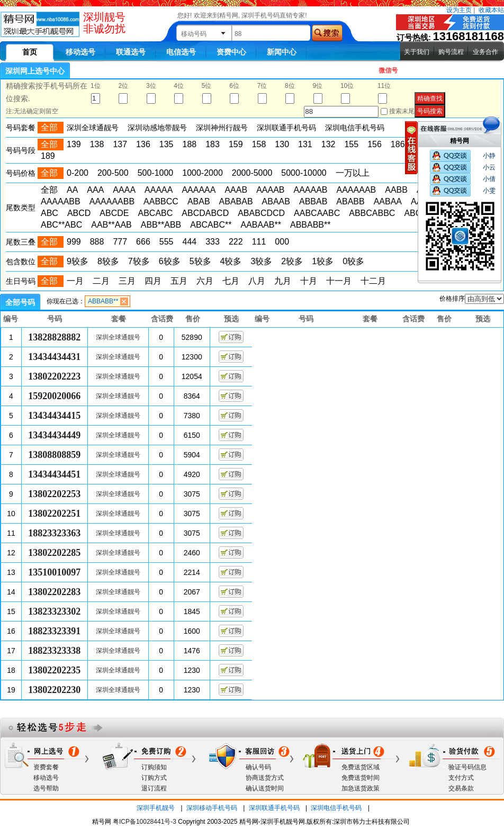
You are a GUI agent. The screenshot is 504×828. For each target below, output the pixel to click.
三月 (127, 281)
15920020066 (54, 396)
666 (143, 242)
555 (166, 242)
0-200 (78, 173)
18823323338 (54, 651)
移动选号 (80, 52)
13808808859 (54, 455)
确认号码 (258, 767)
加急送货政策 (361, 788)
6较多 (170, 261)
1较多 (323, 261)
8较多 (108, 261)
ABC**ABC (61, 225)
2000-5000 (252, 173)
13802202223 (54, 376)
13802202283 (54, 592)
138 (97, 144)
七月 (231, 281)
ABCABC (155, 213)
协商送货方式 (265, 778)
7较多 (139, 261)
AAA (95, 190)
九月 (283, 281)
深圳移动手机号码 (212, 808)
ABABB (350, 201)
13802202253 (54, 494)
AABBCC (161, 201)
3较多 (261, 261)
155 (351, 144)
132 (328, 144)
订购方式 (154, 778)
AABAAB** (260, 225)
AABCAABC (317, 213)
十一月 (339, 281)
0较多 (353, 261)
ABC (49, 213)
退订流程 (154, 788)
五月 (179, 281)
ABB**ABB (161, 225)
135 (166, 144)
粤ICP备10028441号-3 (145, 822)
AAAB (236, 190)
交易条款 (461, 788)
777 (120, 242)
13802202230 (54, 690)
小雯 (489, 191)
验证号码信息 (467, 767)
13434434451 (54, 474)
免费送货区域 (361, 767)
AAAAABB (61, 201)
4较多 (231, 261)
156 (375, 144)
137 (120, 144)
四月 (153, 281)
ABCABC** (211, 225)
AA (72, 190)
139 (74, 144)
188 (190, 144)
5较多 (200, 261)
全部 (49, 190)
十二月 (373, 281)
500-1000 (156, 173)
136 (143, 144)
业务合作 (485, 52)
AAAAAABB (112, 201)
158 (259, 144)
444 (190, 242)
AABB (396, 190)
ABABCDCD (261, 213)
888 (97, 242)
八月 (257, 281)
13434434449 (54, 435)
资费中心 (231, 52)
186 (398, 144)
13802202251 (54, 514)
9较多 (78, 261)
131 (305, 144)
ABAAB (276, 201)
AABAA (388, 201)
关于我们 (417, 52)
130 (282, 144)
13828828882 (54, 337)
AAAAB (270, 190)
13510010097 (54, 572)
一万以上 (353, 173)
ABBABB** (310, 225)
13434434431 (54, 357)
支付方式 (461, 778)
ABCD (79, 213)
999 (74, 242)
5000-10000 (304, 173)
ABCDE (114, 213)
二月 (101, 281)
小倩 (489, 179)
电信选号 (181, 52)
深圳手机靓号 (156, 808)
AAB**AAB (111, 225)
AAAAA (159, 190)
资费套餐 (46, 767)
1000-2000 (202, 173)
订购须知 (154, 767)
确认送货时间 (265, 788)
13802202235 (54, 670)
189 (48, 156)
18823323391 (54, 631)
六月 (205, 281)
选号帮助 (46, 788)
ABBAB (313, 201)
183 (213, 144)
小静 (489, 156)
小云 (489, 167)
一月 (75, 281)
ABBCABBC (372, 213)
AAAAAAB (357, 190)
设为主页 (459, 10)
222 (236, 242)
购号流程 (451, 52)
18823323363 (54, 533)
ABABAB (236, 201)
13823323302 (54, 611)
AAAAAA (199, 190)
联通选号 (131, 52)
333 (213, 242)
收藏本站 (491, 10)
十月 (309, 281)
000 (282, 242)
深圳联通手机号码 (274, 808)
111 (259, 242)
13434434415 (54, 416)
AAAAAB (310, 190)
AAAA (124, 190)
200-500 (113, 173)
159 (236, 144)
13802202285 (54, 553)
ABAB (199, 201)
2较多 (292, 261)
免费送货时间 (361, 778)
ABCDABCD (205, 213)
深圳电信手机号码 (336, 808)
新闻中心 (282, 52)
